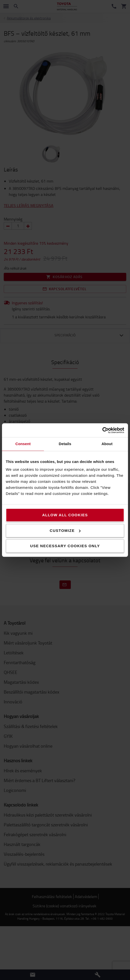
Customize (65, 530)
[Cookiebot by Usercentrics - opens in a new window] (102, 430)
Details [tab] (65, 444)
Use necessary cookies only (65, 546)
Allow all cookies (65, 515)
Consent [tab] (23, 444)
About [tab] (107, 444)
